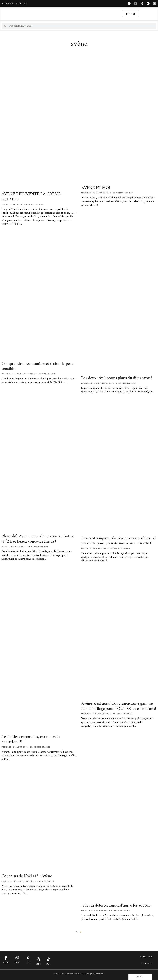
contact (22, 3)
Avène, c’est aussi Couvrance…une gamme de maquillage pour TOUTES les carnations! (119, 706)
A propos (8, 3)
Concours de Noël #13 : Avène (27, 876)
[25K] (48, 959)
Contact (147, 964)
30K (38, 964)
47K (28, 962)
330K (17, 962)
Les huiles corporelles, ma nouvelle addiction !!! (31, 739)
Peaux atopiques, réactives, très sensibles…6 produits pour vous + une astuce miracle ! (118, 541)
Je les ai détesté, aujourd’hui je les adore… (116, 905)
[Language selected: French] (140, 977)
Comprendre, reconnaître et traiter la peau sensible (38, 366)
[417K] (6, 958)
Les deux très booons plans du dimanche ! (117, 378)
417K (6, 962)
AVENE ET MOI (96, 188)
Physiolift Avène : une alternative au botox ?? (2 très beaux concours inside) (38, 539)
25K (48, 964)
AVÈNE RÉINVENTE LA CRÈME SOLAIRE (31, 197)
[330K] (17, 958)
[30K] (38, 959)
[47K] (28, 958)
